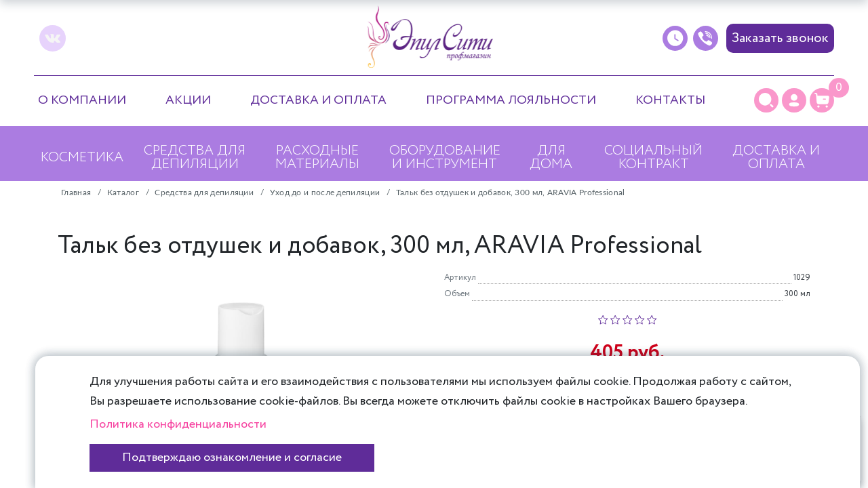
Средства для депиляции (195, 158)
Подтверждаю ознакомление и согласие (232, 457)
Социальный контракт (653, 158)
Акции (188, 100)
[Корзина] (822, 100)
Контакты (670, 100)
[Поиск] (766, 100)
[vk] (53, 38)
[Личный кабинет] (794, 100)
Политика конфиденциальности (178, 424)
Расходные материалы (317, 158)
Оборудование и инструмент (445, 158)
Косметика (82, 158)
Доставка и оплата (318, 100)
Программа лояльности (511, 100)
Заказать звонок (780, 38)
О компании (82, 100)
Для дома (551, 158)
